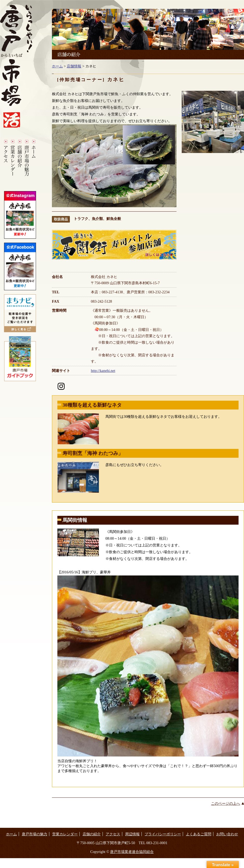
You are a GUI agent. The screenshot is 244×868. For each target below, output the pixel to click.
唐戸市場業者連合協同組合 (132, 852)
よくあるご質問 (199, 834)
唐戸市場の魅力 (35, 834)
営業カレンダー (65, 834)
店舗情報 (74, 66)
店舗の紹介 (92, 834)
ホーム (57, 66)
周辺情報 (132, 834)
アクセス (113, 834)
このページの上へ (226, 803)
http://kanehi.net (103, 371)
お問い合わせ (227, 834)
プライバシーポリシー (163, 834)
